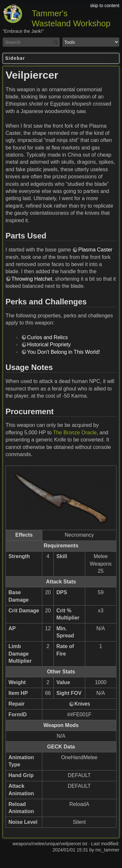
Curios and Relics (47, 337)
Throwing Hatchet (32, 279)
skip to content (105, 6)
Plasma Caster (95, 250)
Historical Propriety (49, 345)
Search (56, 42)
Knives (82, 704)
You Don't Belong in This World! (63, 352)
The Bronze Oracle (75, 433)
